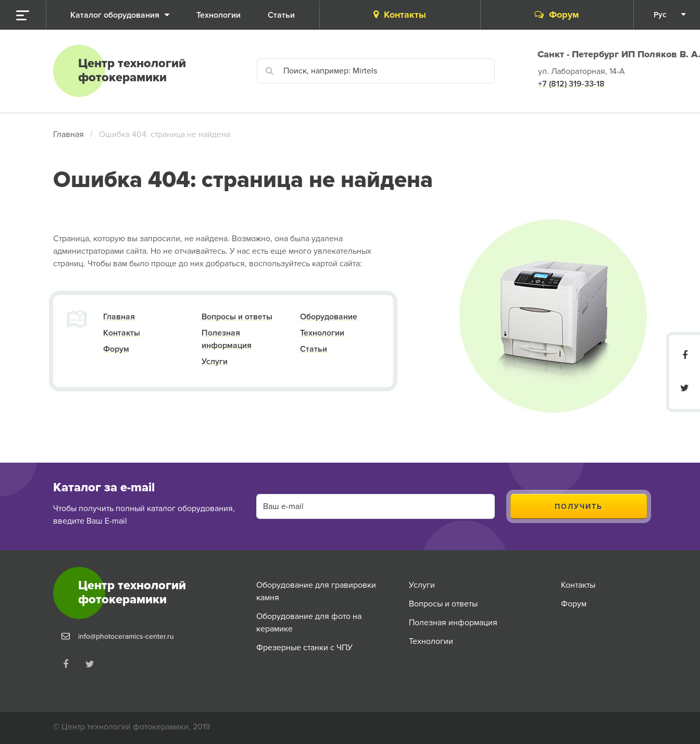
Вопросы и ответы (237, 317)
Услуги (215, 362)
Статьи (314, 349)
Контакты (400, 15)
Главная (68, 134)
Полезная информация (453, 623)
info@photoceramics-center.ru (126, 636)
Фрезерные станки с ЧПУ (304, 648)
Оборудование (329, 317)
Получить (579, 507)
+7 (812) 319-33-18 (571, 84)
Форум (557, 15)
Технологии (322, 333)
